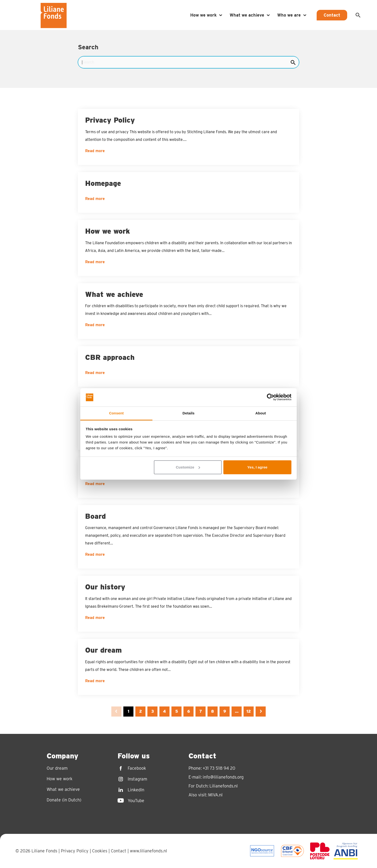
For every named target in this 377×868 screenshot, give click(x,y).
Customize (188, 467)
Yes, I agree (258, 467)
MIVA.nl (215, 795)
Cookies (100, 851)
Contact (119, 851)
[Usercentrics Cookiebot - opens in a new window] (270, 397)
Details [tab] (188, 413)
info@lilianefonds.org (223, 777)
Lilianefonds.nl (224, 786)
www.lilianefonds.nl (148, 851)
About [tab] (261, 413)
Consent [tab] (116, 413)
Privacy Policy (75, 851)
